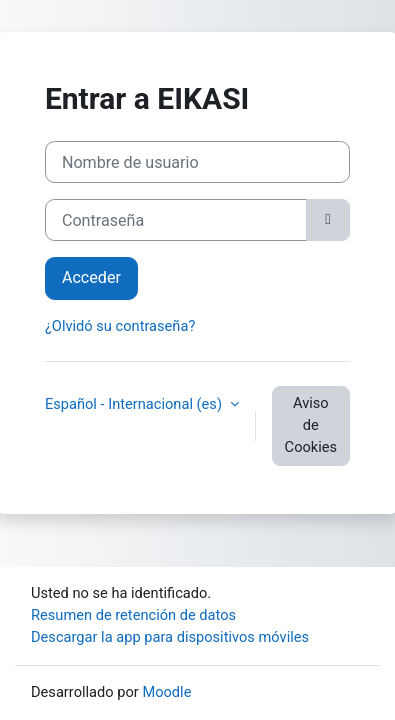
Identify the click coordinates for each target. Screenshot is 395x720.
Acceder (91, 277)
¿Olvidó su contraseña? (120, 326)
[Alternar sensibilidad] (328, 220)
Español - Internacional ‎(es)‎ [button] (135, 404)
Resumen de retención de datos (133, 615)
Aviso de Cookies (311, 425)
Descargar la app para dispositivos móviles (170, 637)
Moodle (166, 692)
